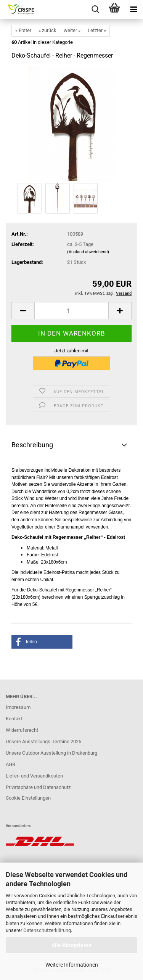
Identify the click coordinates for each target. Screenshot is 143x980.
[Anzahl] (71, 311)
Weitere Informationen (72, 965)
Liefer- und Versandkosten (34, 776)
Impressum (18, 707)
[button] (23, 311)
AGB (10, 764)
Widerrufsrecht (22, 730)
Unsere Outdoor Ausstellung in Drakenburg (51, 753)
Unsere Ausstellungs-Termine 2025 (43, 741)
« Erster (23, 30)
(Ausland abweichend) (88, 252)
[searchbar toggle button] (95, 10)
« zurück (47, 30)
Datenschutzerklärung (47, 930)
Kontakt (14, 719)
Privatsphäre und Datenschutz (38, 787)
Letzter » (97, 30)
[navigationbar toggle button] (133, 10)
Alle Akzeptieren (71, 945)
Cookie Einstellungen (28, 798)
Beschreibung (32, 445)
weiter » (72, 30)
